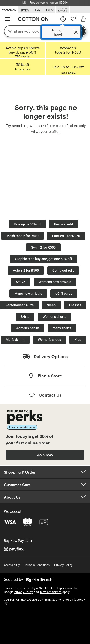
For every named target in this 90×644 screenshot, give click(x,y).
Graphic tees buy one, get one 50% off (43, 259)
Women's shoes (49, 340)
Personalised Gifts (19, 305)
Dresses (75, 305)
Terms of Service (51, 592)
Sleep (51, 305)
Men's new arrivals (28, 294)
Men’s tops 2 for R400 (23, 236)
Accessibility (12, 565)
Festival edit (64, 224)
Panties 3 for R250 (66, 236)
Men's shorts (62, 328)
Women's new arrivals (55, 282)
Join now (45, 455)
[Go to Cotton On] (9, 9)
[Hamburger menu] (8, 19)
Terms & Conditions (37, 565)
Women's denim (27, 328)
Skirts (25, 317)
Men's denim (15, 340)
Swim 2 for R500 (43, 247)
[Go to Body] (25, 10)
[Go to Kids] (38, 10)
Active (20, 282)
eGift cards (64, 294)
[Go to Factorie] (63, 10)
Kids (78, 340)
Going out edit (63, 270)
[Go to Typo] (49, 10)
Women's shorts (54, 317)
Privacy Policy (63, 565)
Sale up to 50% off (27, 224)
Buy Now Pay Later (18, 541)
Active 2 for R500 (26, 270)
